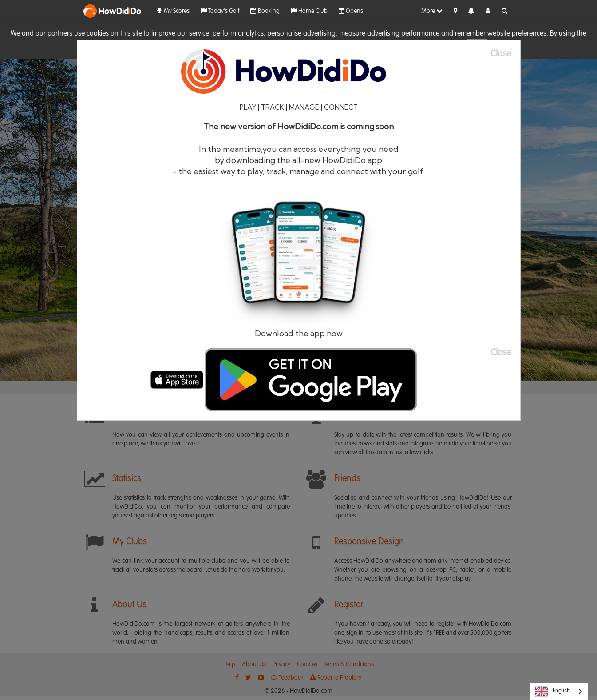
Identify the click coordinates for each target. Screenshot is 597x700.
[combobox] (559, 691)
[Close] (505, 54)
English (552, 692)
